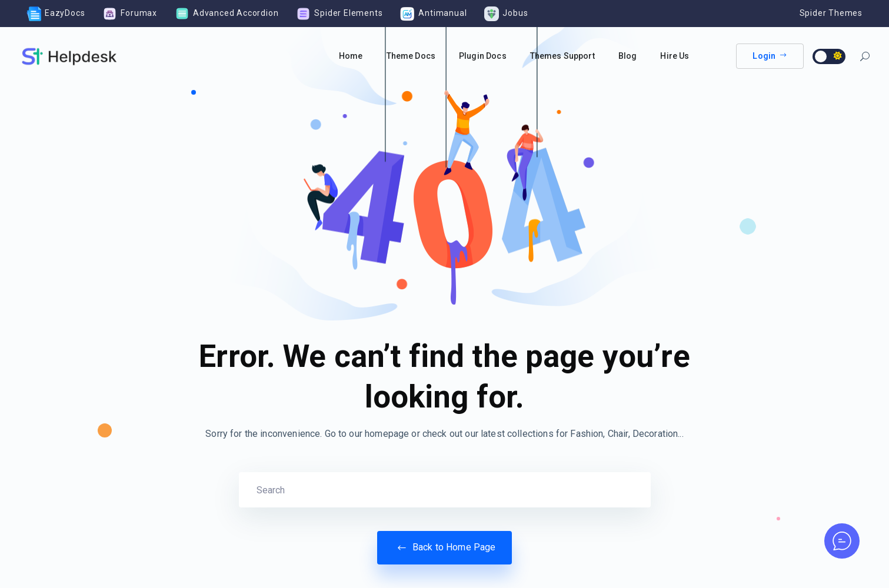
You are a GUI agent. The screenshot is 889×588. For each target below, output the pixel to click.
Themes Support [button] (562, 56)
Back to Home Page (445, 547)
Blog (628, 56)
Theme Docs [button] (411, 56)
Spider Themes (831, 13)
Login (770, 56)
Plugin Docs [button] (483, 56)
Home (351, 56)
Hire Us (675, 56)
